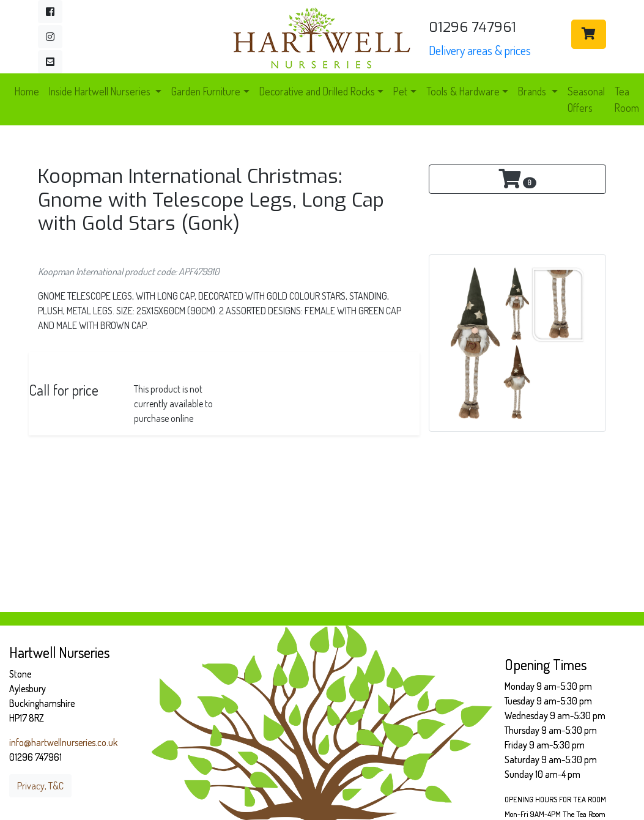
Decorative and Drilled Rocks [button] (317, 91)
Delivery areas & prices (480, 50)
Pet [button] (400, 91)
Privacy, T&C (40, 786)
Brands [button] (533, 91)
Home (27, 91)
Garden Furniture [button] (206, 91)
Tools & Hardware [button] (463, 91)
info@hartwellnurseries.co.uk (63, 742)
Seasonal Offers (586, 99)
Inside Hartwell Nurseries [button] (101, 91)
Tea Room (627, 99)
